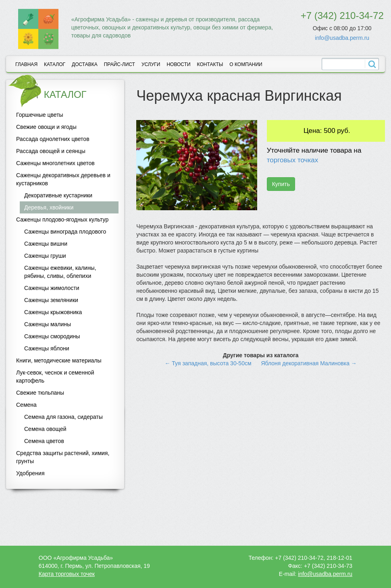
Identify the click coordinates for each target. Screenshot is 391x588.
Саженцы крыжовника (53, 312)
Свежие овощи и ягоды (46, 127)
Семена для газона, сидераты (63, 417)
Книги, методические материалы (59, 360)
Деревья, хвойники (49, 207)
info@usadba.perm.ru (342, 38)
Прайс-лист (120, 64)
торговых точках (293, 160)
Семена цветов (44, 441)
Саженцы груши (45, 256)
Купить (281, 184)
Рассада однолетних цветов (53, 139)
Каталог (55, 64)
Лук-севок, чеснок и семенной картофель (55, 377)
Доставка (85, 64)
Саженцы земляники (51, 300)
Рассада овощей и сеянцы (51, 151)
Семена (26, 405)
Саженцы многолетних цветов (55, 163)
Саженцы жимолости (52, 288)
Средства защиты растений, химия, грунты (63, 457)
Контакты (210, 64)
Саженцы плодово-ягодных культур (62, 219)
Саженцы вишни (46, 244)
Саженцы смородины (52, 336)
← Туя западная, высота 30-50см (208, 363)
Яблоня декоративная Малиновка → (309, 363)
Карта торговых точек (67, 574)
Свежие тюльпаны (40, 393)
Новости (178, 64)
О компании (246, 64)
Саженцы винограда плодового (65, 232)
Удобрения (30, 473)
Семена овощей (45, 429)
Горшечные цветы (40, 115)
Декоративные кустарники (58, 195)
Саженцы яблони (47, 348)
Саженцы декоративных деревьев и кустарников (63, 179)
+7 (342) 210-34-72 (342, 16)
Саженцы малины (48, 324)
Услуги (151, 64)
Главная (26, 64)
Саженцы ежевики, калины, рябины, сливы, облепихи (60, 272)
